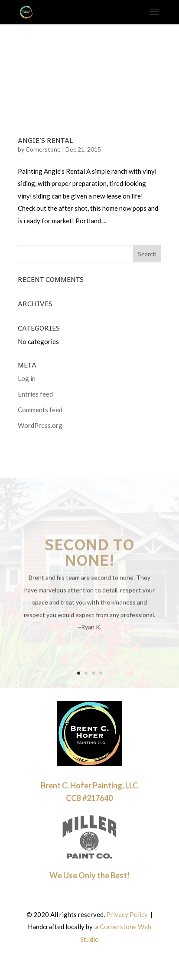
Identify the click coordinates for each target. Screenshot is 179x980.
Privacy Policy (127, 914)
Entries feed (35, 394)
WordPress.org (40, 425)
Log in (27, 378)
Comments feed (40, 410)
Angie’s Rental (46, 140)
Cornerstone (43, 149)
